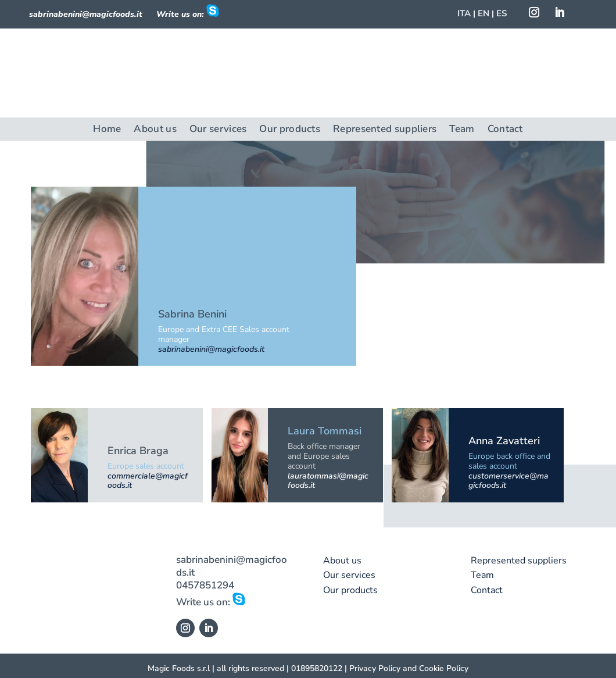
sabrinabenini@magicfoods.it (86, 14)
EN (484, 13)
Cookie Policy (444, 668)
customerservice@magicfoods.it (508, 481)
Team (462, 130)
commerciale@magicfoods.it (148, 481)
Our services (218, 130)
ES (502, 13)
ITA (464, 13)
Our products (290, 130)
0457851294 (205, 585)
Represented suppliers (385, 130)
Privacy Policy (375, 668)
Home (107, 130)
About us (155, 130)
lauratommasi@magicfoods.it (328, 481)
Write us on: (211, 602)
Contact (505, 130)
